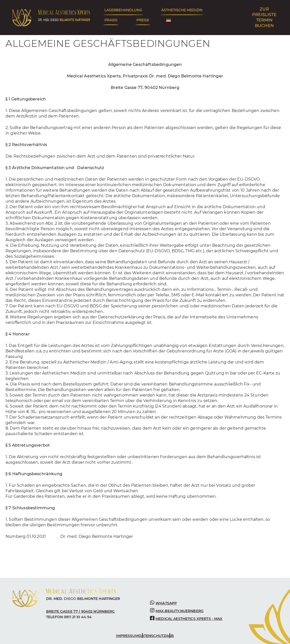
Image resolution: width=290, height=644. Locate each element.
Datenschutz (152, 636)
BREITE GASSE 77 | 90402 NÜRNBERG (80, 611)
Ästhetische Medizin (182, 10)
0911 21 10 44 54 (78, 617)
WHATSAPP (166, 603)
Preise (143, 20)
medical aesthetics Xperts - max (189, 619)
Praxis (111, 20)
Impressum (127, 636)
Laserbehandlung (123, 10)
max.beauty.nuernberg (180, 611)
